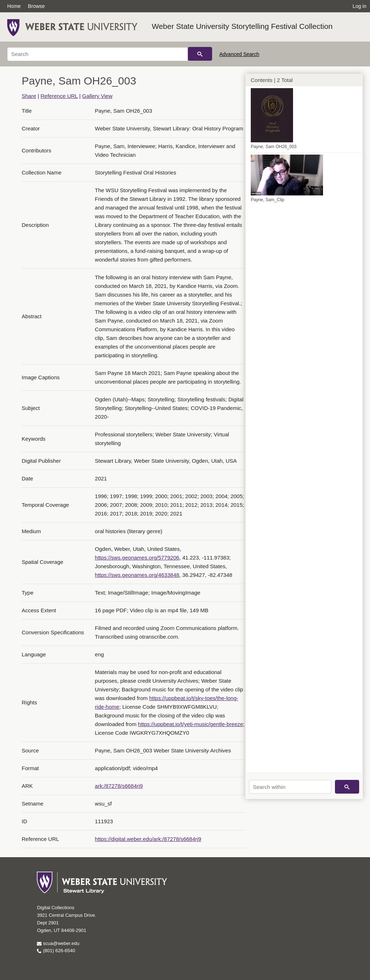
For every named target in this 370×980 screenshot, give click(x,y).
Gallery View (97, 96)
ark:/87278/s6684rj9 (119, 786)
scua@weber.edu (58, 943)
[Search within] (290, 787)
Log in (360, 6)
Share (29, 96)
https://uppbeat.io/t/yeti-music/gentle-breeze (191, 724)
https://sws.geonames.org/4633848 (137, 575)
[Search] (98, 54)
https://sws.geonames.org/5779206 (137, 558)
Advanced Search (239, 54)
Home (14, 6)
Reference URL (59, 96)
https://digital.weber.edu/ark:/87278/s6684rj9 (148, 839)
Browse (36, 6)
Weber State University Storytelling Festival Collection (242, 26)
